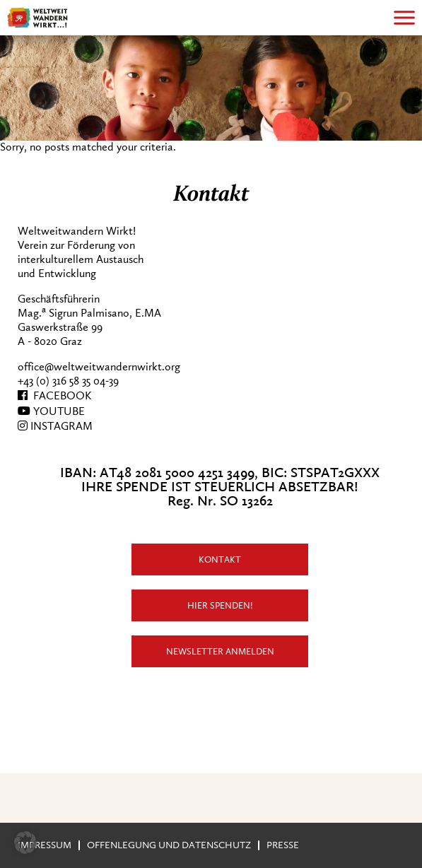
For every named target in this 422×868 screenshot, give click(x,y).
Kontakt (220, 559)
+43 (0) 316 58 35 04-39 (68, 381)
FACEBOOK (54, 396)
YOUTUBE (51, 411)
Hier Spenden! (220, 605)
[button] (25, 843)
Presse (283, 845)
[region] (211, 88)
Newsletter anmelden (220, 651)
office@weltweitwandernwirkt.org (99, 367)
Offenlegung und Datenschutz (169, 845)
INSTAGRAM (55, 426)
